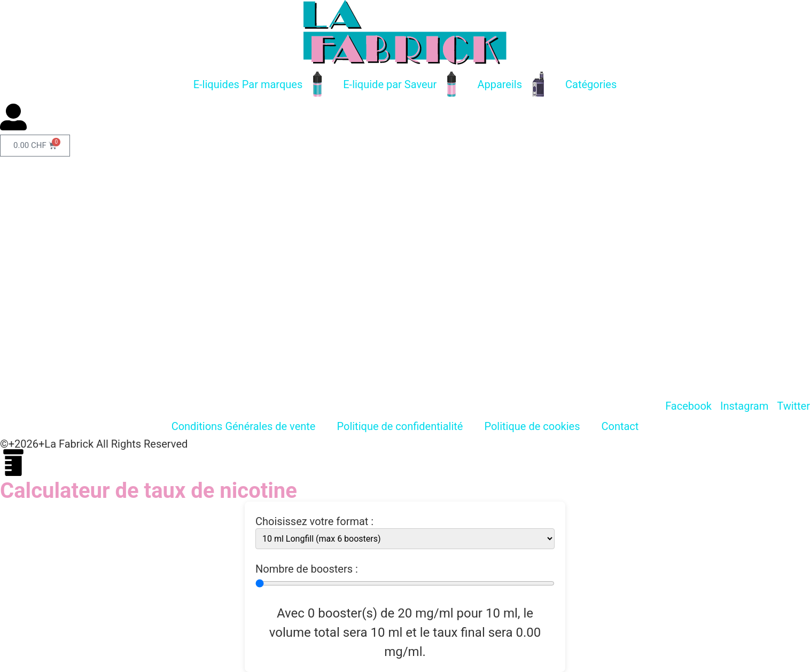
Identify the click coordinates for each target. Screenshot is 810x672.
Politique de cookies (532, 426)
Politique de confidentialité (400, 426)
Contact (620, 426)
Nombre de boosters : (307, 569)
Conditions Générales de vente (244, 426)
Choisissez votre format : (314, 521)
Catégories (591, 84)
